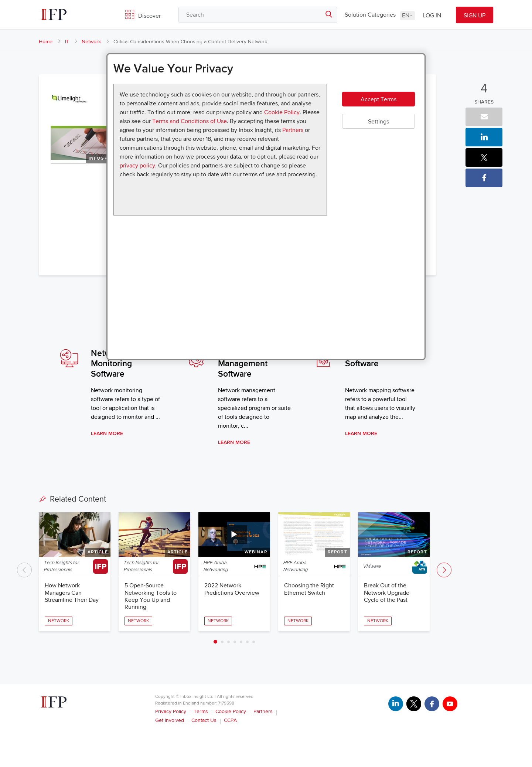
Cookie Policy (282, 112)
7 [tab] (254, 642)
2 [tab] (222, 642)
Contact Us (204, 720)
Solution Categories (370, 15)
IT (67, 42)
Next (444, 570)
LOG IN (432, 16)
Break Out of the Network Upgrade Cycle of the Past (387, 593)
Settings (378, 122)
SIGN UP (475, 16)
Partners (293, 130)
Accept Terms (378, 99)
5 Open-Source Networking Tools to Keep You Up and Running (151, 596)
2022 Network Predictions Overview (232, 589)
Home (46, 42)
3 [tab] (229, 642)
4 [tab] (235, 642)
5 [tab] (241, 642)
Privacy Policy (171, 711)
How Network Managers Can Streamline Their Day (72, 593)
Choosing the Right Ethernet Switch (309, 589)
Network (91, 42)
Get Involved (170, 720)
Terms (201, 711)
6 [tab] (247, 642)
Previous (24, 570)
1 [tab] (215, 642)
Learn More (107, 433)
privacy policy (137, 166)
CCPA (230, 720)
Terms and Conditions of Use (190, 121)
